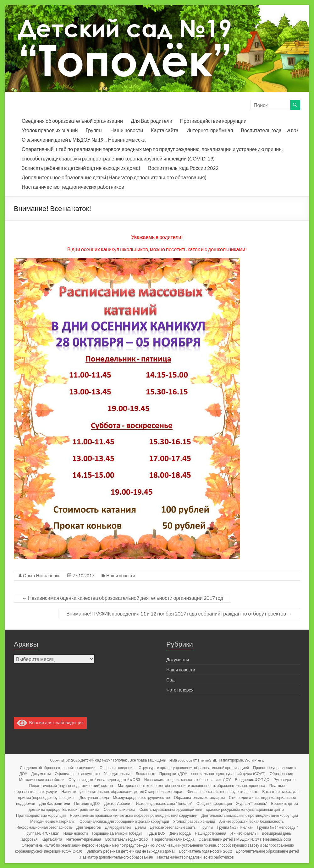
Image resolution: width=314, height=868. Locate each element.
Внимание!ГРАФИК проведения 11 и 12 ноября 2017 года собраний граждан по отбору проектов (179, 613)
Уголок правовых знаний (50, 130)
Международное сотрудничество (142, 797)
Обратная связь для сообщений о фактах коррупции (124, 821)
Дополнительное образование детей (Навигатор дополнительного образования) (114, 177)
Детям (140, 827)
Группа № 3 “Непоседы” (277, 827)
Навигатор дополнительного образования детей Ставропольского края (122, 792)
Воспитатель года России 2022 (183, 168)
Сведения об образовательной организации (72, 121)
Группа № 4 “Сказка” (42, 833)
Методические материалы (53, 821)
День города (180, 833)
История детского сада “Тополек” (164, 803)
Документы (178, 660)
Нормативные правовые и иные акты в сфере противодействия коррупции (133, 815)
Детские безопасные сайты (173, 827)
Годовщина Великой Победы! (117, 833)
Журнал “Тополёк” (252, 803)
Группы (94, 130)
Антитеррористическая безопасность (251, 821)
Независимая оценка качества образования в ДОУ (187, 780)
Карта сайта (165, 130)
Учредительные (118, 774)
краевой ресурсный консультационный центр (245, 809)
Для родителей (118, 827)
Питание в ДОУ (87, 803)
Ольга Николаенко (42, 575)
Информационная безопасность (44, 827)
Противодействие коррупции (213, 121)
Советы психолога (119, 809)
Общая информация (214, 803)
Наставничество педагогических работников (73, 187)
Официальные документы (77, 774)
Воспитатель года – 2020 (269, 130)
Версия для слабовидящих (50, 722)
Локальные (146, 774)
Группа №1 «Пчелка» (235, 827)
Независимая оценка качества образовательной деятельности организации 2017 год (123, 598)
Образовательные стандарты (200, 797)
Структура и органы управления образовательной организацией (194, 768)
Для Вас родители (151, 121)
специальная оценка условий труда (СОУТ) (228, 774)
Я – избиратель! (244, 833)
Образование (281, 774)
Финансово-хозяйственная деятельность (223, 792)
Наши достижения (211, 833)
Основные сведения (117, 768)
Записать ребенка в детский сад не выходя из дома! (81, 168)
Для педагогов (89, 827)
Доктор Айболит (118, 803)
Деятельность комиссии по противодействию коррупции (250, 815)
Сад (170, 680)
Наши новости (127, 130)
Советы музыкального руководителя (171, 809)
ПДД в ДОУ (156, 833)
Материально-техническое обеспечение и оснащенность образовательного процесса (192, 786)
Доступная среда (94, 797)
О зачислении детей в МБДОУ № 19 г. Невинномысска (84, 140)
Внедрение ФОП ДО (252, 780)
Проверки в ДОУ (173, 774)
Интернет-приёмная (210, 130)
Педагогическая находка (173, 839)
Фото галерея (180, 690)
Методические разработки (42, 780)
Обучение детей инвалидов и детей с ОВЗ (104, 780)
